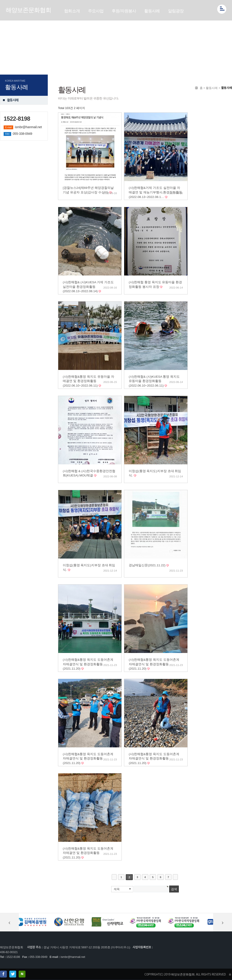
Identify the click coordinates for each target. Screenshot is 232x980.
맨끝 (175, 877)
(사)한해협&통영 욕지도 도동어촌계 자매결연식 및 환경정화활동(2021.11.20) (88, 664)
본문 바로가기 (0, 0)
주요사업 (96, 11)
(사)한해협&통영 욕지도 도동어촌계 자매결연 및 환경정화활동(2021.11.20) (88, 853)
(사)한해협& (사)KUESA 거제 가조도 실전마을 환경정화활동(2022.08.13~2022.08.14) (88, 287)
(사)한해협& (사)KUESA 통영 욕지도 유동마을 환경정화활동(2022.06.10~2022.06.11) (154, 381)
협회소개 (72, 11)
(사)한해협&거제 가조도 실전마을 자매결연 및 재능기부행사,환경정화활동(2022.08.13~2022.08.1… (155, 192)
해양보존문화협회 (28, 10)
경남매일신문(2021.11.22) (148, 565)
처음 (114, 877)
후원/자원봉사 (124, 11)
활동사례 (152, 11)
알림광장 (176, 11)
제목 (117, 889)
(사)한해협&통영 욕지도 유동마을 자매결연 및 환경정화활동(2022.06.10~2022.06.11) (88, 381)
